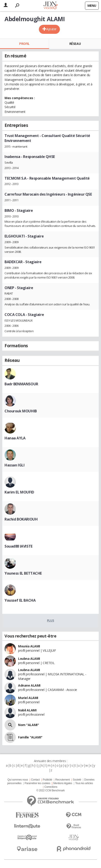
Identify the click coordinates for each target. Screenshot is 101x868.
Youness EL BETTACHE (23, 573)
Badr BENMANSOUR (21, 384)
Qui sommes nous (18, 780)
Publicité (47, 780)
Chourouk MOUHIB (21, 411)
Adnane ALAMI (29, 685)
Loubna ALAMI (29, 659)
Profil (24, 44)
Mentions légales (63, 783)
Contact (35, 780)
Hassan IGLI (14, 465)
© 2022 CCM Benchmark (50, 790)
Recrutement (62, 780)
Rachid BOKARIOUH (21, 519)
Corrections (51, 787)
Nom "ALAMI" (28, 725)
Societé (77, 780)
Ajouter (51, 29)
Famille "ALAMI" (30, 737)
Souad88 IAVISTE (19, 546)
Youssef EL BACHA (20, 600)
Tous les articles (84, 783)
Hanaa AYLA (15, 438)
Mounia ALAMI (29, 646)
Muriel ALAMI (28, 698)
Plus (50, 620)
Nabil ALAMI (27, 710)
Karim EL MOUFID (19, 492)
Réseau (75, 44)
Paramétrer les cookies (37, 783)
